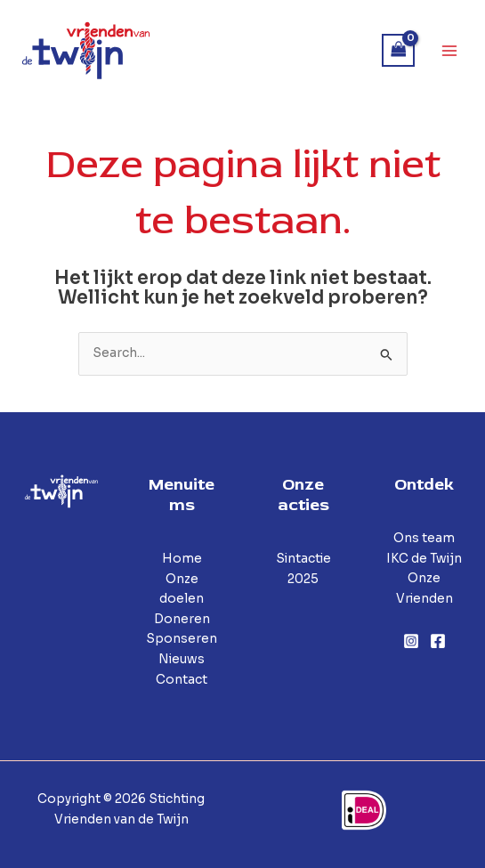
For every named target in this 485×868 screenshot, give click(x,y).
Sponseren (182, 639)
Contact (182, 680)
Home (182, 559)
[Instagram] (411, 641)
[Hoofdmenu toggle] (450, 50)
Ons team (424, 538)
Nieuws (182, 659)
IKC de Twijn (424, 559)
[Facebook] (438, 641)
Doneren (182, 619)
